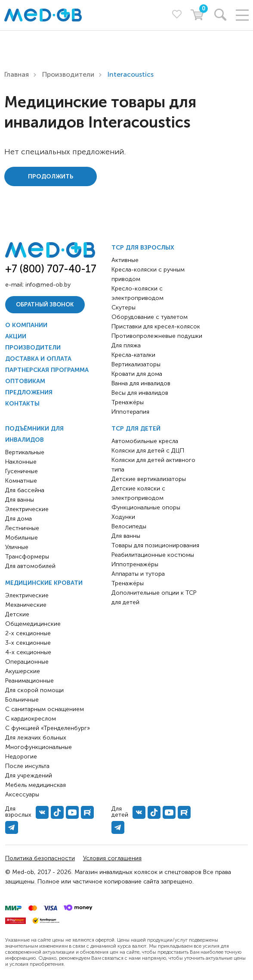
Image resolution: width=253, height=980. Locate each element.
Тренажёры (128, 402)
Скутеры (123, 307)
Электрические (27, 509)
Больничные (22, 700)
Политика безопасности (40, 858)
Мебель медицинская (35, 785)
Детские (17, 614)
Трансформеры (27, 557)
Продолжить (51, 176)
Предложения (29, 392)
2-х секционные (28, 633)
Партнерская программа (47, 370)
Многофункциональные (39, 747)
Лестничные (22, 528)
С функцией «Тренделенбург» (48, 728)
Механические (26, 605)
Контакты (22, 404)
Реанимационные (29, 681)
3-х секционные (28, 643)
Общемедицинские (33, 624)
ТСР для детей (136, 429)
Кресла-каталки (133, 355)
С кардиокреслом (31, 719)
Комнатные (21, 481)
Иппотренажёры (135, 564)
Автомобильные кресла (145, 441)
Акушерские (23, 671)
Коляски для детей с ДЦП (148, 451)
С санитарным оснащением (45, 709)
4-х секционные (28, 652)
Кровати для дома (137, 374)
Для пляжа (126, 345)
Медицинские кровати (44, 583)
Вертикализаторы (136, 364)
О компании (26, 325)
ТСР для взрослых (143, 248)
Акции (16, 336)
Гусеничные (22, 471)
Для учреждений (29, 776)
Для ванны (20, 500)
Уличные (17, 547)
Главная (17, 74)
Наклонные (21, 462)
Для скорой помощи (34, 690)
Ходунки (123, 517)
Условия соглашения (112, 858)
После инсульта (27, 766)
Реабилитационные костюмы (153, 555)
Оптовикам (25, 381)
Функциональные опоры (146, 507)
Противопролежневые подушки (157, 336)
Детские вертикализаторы (149, 479)
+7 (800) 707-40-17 (51, 269)
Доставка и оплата (38, 359)
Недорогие (21, 757)
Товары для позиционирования (155, 545)
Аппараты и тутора (138, 574)
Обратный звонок (45, 304)
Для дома (19, 519)
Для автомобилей (30, 566)
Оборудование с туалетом (150, 317)
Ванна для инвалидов (141, 383)
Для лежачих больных (36, 738)
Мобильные (22, 538)
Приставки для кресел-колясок (156, 326)
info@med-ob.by (48, 285)
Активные (125, 260)
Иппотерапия (130, 412)
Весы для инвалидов (140, 393)
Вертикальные (25, 452)
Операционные (27, 662)
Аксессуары (22, 794)
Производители (68, 74)
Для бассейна (25, 490)
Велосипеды (129, 526)
